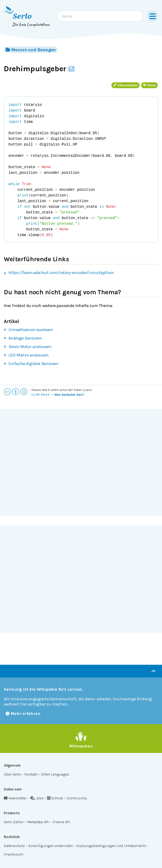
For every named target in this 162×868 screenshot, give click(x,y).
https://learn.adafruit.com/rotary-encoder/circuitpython (61, 273)
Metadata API (38, 822)
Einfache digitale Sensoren (34, 364)
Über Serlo (12, 774)
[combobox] (100, 16)
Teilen (149, 85)
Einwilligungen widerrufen (51, 846)
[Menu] (153, 16)
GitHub (55, 798)
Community (77, 798)
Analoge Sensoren (25, 338)
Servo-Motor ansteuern (30, 347)
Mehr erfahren (23, 714)
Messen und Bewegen (31, 50)
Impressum (14, 854)
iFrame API (61, 822)
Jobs (37, 798)
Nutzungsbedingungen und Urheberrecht (111, 846)
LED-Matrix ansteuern (29, 355)
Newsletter (15, 798)
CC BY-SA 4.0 (40, 395)
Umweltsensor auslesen (31, 330)
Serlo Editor (14, 822)
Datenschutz (14, 846)
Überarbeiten (126, 85)
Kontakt (31, 774)
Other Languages (55, 774)
